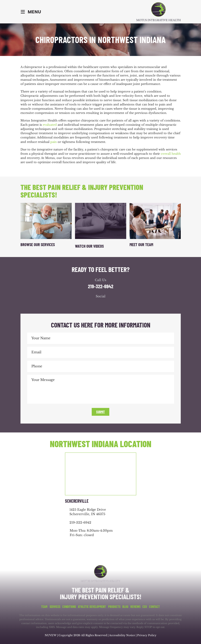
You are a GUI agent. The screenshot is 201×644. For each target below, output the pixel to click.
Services (55, 607)
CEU (145, 607)
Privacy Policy (147, 635)
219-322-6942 (101, 286)
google (96, 305)
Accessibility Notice (122, 635)
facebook (87, 305)
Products (114, 607)
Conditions (69, 607)
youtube (105, 305)
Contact (154, 607)
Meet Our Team (141, 244)
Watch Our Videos (89, 246)
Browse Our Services (38, 244)
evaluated (50, 125)
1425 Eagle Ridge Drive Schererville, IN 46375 (88, 512)
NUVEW (50, 635)
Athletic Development (92, 607)
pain (54, 142)
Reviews (135, 607)
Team (44, 607)
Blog (125, 607)
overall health (171, 154)
